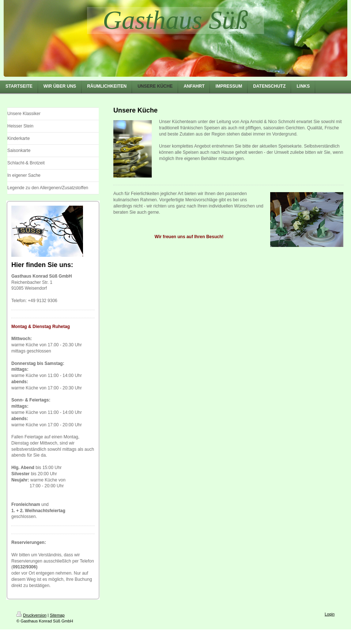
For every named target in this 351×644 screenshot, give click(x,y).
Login (330, 614)
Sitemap (57, 615)
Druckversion (31, 615)
